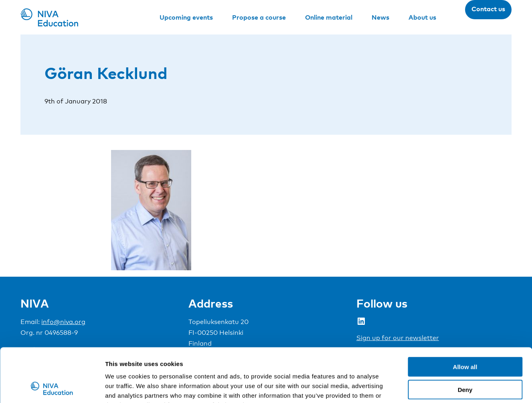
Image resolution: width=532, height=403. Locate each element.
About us (422, 17)
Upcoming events (186, 17)
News (380, 17)
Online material (329, 17)
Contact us (488, 9)
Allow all (465, 316)
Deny (465, 339)
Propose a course (259, 17)
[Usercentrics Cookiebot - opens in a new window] (52, 387)
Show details (421, 387)
